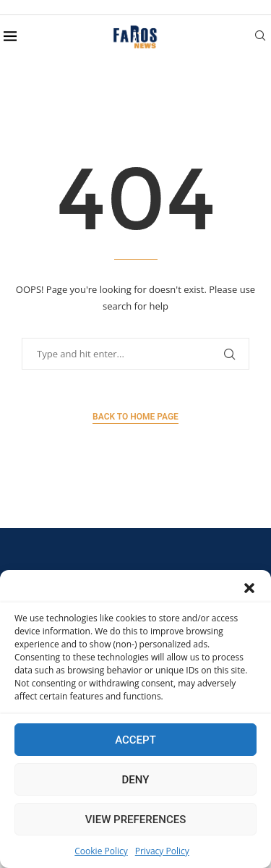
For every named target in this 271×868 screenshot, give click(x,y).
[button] (249, 588)
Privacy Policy (162, 851)
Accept (135, 740)
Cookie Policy (101, 851)
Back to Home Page (135, 417)
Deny (136, 780)
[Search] (260, 37)
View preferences (135, 820)
